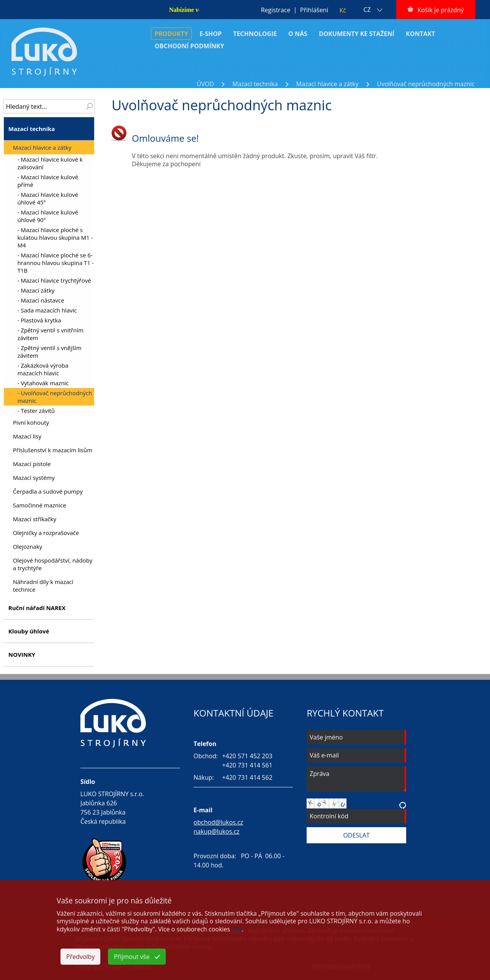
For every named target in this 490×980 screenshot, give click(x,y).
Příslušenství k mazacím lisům (53, 450)
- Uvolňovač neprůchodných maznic (55, 397)
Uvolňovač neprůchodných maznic (426, 84)
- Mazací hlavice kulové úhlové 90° (48, 216)
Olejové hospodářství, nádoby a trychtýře (53, 564)
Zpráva (356, 779)
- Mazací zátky (36, 290)
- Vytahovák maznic (43, 383)
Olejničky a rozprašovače (46, 533)
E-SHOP (211, 34)
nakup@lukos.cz (217, 831)
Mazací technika (255, 84)
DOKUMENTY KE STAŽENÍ (357, 34)
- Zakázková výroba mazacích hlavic (43, 369)
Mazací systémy (34, 478)
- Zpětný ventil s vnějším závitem (49, 352)
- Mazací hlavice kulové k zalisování (50, 163)
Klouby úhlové (29, 631)
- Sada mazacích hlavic (47, 310)
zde (237, 929)
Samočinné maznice (40, 505)
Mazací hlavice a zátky (327, 84)
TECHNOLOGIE (255, 34)
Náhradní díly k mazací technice (43, 586)
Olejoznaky (28, 546)
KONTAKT (421, 34)
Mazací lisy (27, 436)
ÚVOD (205, 84)
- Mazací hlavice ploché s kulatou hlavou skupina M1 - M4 (55, 237)
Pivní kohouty (31, 422)
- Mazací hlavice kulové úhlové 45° (48, 198)
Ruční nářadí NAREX (37, 608)
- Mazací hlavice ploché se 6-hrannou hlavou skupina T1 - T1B (55, 263)
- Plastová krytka (39, 320)
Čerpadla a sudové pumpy (48, 491)
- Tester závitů (36, 411)
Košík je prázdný (440, 10)
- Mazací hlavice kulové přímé (48, 181)
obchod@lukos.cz (219, 822)
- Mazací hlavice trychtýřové (54, 280)
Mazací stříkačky (35, 519)
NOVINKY (22, 654)
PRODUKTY (171, 34)
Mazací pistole (32, 464)
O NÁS (298, 34)
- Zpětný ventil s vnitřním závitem (50, 334)
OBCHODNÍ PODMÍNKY (189, 46)
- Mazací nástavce (41, 300)
